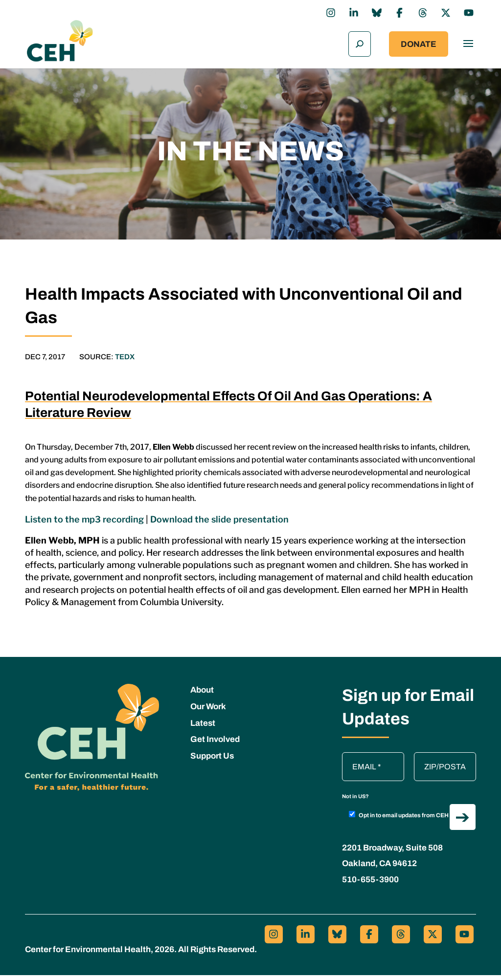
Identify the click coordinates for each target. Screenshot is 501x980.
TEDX (125, 361)
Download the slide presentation (219, 524)
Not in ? (355, 801)
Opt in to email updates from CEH (399, 820)
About (202, 695)
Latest (203, 728)
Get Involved (215, 744)
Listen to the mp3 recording (84, 524)
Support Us (212, 761)
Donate (419, 47)
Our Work (208, 711)
